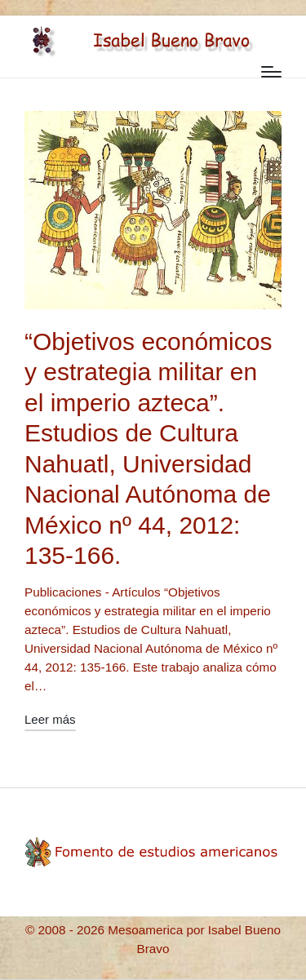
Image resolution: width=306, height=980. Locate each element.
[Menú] (271, 72)
